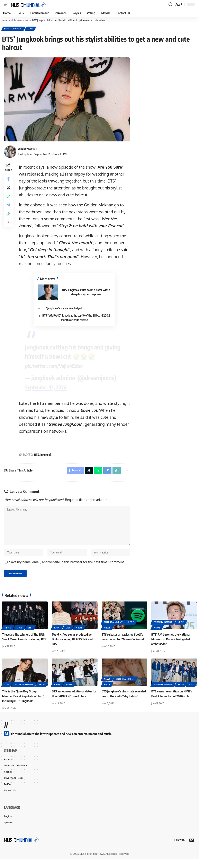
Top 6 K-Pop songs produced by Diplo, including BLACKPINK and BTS (73, 645)
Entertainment (14, 29)
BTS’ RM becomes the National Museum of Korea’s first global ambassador (172, 645)
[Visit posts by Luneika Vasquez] (10, 152)
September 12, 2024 (51, 387)
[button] (8, 4)
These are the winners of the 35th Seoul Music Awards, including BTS (25, 645)
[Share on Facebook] (9, 180)
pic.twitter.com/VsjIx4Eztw (60, 365)
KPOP (32, 29)
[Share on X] (9, 190)
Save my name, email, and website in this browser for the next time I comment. (67, 568)
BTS (38, 454)
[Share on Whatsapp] (9, 200)
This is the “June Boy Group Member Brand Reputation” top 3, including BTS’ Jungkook (23, 702)
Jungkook (47, 454)
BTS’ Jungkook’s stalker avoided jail (61, 309)
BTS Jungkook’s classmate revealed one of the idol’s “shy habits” (122, 702)
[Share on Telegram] (9, 210)
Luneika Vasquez (28, 149)
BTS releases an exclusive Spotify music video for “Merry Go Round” (124, 645)
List (30, 634)
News (8, 634)
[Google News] (192, 849)
